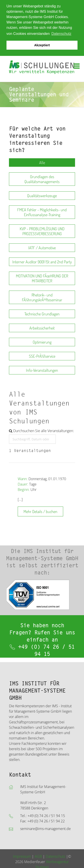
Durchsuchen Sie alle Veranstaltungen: (41, 431)
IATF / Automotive (42, 248)
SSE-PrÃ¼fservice (42, 356)
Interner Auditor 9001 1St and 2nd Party (42, 262)
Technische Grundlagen (42, 314)
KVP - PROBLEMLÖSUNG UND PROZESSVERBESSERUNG (42, 231)
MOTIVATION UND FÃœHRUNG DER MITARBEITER (42, 278)
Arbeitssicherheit (42, 328)
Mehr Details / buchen (40, 511)
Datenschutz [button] (61, 34)
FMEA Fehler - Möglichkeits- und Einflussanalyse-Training (42, 212)
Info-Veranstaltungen (42, 370)
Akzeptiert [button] (42, 45)
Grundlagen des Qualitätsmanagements (42, 179)
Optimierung (42, 342)
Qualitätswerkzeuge (42, 196)
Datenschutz (55, 856)
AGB (38, 856)
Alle (42, 163)
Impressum (22, 856)
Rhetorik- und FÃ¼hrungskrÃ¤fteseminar (42, 297)
